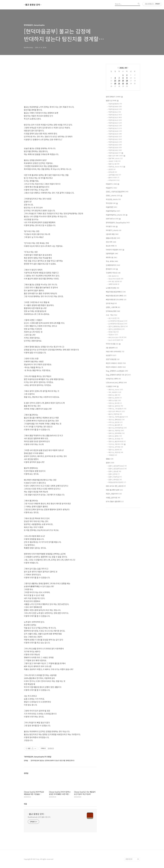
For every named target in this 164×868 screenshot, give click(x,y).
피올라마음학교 (113, 211)
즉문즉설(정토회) (115, 104)
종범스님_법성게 (115, 398)
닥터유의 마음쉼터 (115, 250)
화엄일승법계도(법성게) (117, 482)
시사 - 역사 (111, 315)
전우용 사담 (114, 332)
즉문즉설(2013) (115, 117)
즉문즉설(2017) (115, 128)
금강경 (112, 169)
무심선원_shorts (113, 199)
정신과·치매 (111, 246)
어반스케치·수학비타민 (115, 352)
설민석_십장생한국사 (116, 329)
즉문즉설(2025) (115, 150)
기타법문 (113, 455)
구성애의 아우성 (113, 273)
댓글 (25, 804)
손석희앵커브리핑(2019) (118, 324)
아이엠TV (112, 226)
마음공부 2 (111, 188)
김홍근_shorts (114, 195)
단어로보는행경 (113, 311)
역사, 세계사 (112, 261)
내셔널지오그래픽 (113, 379)
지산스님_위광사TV (117, 444)
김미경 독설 (111, 303)
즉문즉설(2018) (115, 131)
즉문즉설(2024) (115, 147)
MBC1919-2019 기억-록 (117, 337)
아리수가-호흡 (113, 344)
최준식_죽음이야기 (114, 494)
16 (127, 81)
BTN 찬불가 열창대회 (115, 501)
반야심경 (113, 172)
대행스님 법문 (115, 400)
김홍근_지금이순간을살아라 (117, 192)
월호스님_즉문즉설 (116, 430)
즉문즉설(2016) (115, 126)
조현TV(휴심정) (113, 359)
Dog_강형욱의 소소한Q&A (117, 371)
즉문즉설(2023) (115, 145)
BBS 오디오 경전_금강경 (116, 486)
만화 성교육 (114, 276)
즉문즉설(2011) (115, 112)
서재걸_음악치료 (113, 498)
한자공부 (112, 269)
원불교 (110, 459)
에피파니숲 (111, 257)
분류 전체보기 (114, 97)
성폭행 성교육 (114, 284)
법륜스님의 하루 (117, 156)
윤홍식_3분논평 (115, 471)
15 (123, 81)
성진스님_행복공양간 (116, 420)
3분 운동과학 (112, 348)
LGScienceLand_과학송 (116, 382)
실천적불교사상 (115, 175)
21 (119, 83)
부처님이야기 (114, 180)
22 (123, 83)
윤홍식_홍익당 (114, 474)
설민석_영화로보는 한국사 (118, 326)
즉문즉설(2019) (115, 134)
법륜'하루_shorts (115, 158)
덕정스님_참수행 (115, 403)
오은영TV (111, 355)
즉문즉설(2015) (115, 123)
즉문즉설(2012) (115, 115)
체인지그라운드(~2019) (116, 363)
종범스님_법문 (114, 395)
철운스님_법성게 (115, 450)
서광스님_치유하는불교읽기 (118, 417)
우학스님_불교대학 (115, 425)
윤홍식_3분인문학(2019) (118, 469)
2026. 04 (123, 68)
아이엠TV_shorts (114, 230)
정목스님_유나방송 (116, 439)
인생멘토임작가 (113, 265)
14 (119, 81)
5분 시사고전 (114, 318)
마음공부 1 (112, 184)
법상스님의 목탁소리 (117, 411)
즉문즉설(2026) (116, 153)
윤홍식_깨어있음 (115, 480)
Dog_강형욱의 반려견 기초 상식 (118, 375)
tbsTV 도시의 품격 (116, 340)
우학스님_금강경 (115, 422)
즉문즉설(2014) (115, 120)
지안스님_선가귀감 (116, 447)
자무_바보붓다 (115, 392)
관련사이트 (129, 859)
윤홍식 (110, 463)
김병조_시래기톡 (113, 307)
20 (115, 83)
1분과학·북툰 (112, 234)
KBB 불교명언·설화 (114, 490)
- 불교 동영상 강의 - (33, 5)
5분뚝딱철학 (112, 254)
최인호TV (113, 335)
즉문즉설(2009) (115, 106)
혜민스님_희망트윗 (116, 452)
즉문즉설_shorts (117, 167)
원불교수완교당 (113, 238)
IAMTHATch (113, 219)
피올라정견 (111, 207)
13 (115, 81)
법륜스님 (112, 101)
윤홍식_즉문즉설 (115, 477)
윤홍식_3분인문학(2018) (118, 466)
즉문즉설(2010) (115, 109)
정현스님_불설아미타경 (117, 441)
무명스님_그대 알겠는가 (117, 409)
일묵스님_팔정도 (115, 436)
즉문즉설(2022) (115, 142)
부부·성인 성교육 (115, 281)
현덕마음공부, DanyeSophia (118, 223)
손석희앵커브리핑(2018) (118, 321)
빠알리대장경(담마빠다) (116, 292)
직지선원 (112, 203)
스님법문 (112, 386)
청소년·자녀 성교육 (116, 279)
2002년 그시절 (114, 161)
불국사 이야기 (114, 178)
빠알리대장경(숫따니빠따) (116, 296)
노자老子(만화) (113, 288)
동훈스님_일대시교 (116, 406)
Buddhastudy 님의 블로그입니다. (39, 817)
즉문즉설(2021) (115, 139)
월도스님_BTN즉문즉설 (118, 428)
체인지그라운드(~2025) (116, 367)
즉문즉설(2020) (115, 137)
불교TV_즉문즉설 (115, 414)
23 (127, 83)
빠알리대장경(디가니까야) (116, 300)
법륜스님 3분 (114, 164)
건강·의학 (111, 242)
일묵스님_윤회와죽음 (116, 433)
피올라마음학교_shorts (117, 215)
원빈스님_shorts (116, 389)
